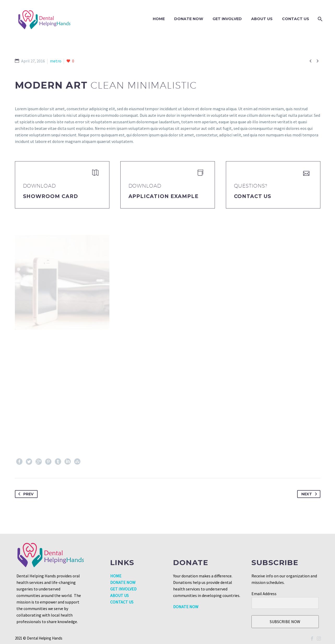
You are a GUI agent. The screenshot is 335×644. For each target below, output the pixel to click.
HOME (116, 576)
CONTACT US (122, 602)
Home (159, 19)
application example (163, 196)
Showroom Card (51, 196)
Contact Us (296, 19)
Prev (25, 494)
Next (310, 494)
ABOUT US (119, 595)
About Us (262, 19)
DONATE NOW (189, 19)
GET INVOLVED (227, 19)
